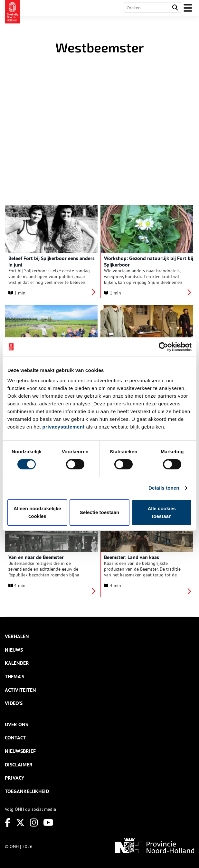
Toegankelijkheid (27, 791)
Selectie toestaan (100, 512)
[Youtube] (48, 823)
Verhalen (17, 636)
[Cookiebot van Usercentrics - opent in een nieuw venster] (163, 347)
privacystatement (63, 427)
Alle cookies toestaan (162, 512)
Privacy (14, 778)
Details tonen (164, 488)
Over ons (16, 724)
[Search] (175, 8)
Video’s (14, 703)
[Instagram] (34, 823)
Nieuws (14, 650)
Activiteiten (20, 690)
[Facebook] (8, 823)
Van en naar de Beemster (36, 557)
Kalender (17, 663)
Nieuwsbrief (20, 751)
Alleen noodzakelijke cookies (37, 512)
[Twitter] (20, 823)
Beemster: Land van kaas (132, 557)
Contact (15, 737)
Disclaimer (19, 764)
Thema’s (14, 676)
